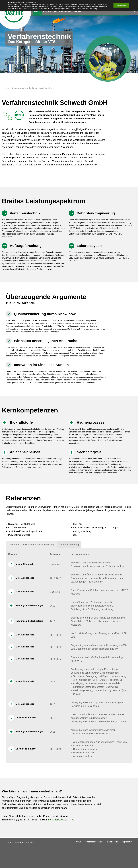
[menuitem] (37, 11)
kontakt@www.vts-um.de (61, 820)
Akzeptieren (121, 5)
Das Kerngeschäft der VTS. (32, 42)
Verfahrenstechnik (39, 36)
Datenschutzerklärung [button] (89, 9)
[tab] (31, 545)
